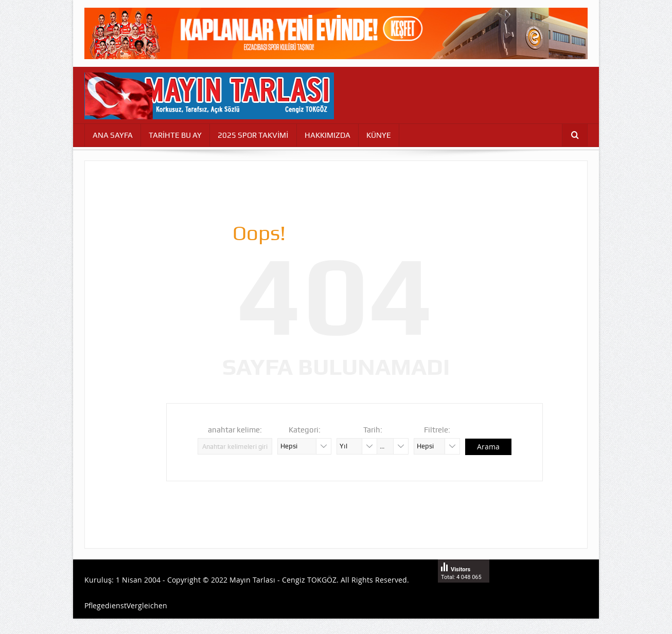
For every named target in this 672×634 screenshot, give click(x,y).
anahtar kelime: (235, 430)
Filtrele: (437, 430)
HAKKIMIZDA (328, 135)
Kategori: (305, 430)
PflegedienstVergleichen (126, 605)
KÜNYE (379, 135)
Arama (488, 447)
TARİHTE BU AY (175, 135)
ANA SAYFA (113, 135)
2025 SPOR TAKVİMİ (253, 135)
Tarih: (373, 430)
